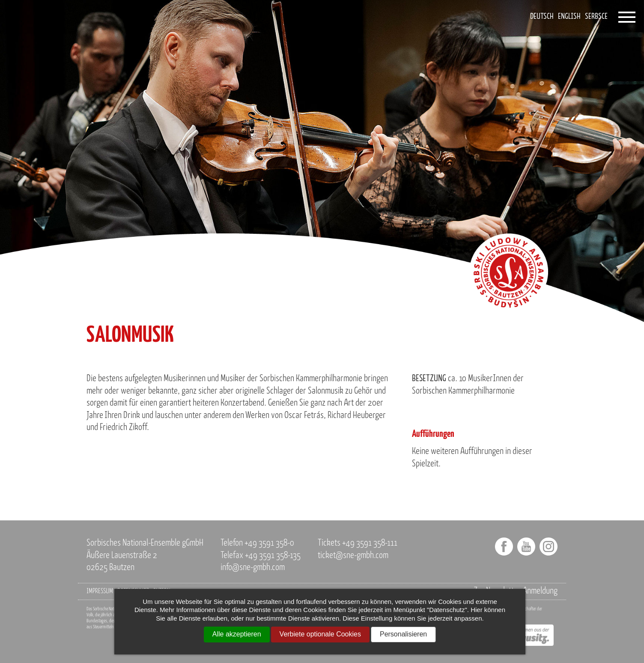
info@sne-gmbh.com (253, 568)
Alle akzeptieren (237, 634)
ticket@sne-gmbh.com (353, 556)
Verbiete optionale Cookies (320, 634)
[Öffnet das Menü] (627, 17)
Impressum (100, 591)
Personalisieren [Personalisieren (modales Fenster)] (403, 634)
